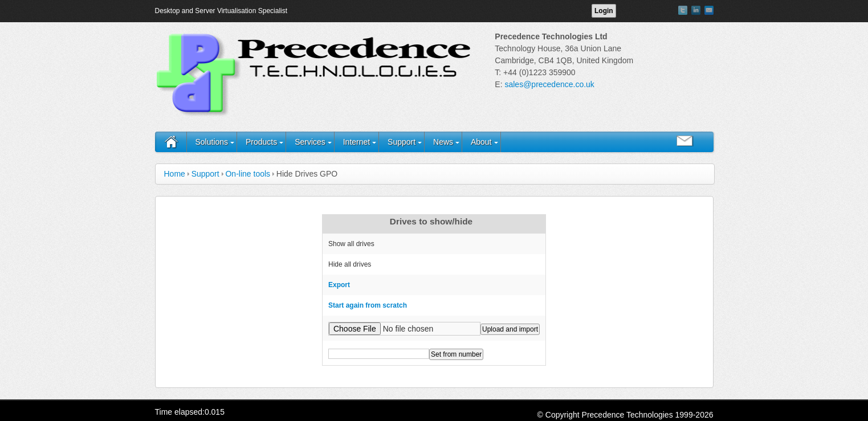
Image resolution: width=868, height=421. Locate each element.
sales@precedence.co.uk (549, 84)
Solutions (212, 142)
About (481, 142)
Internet (356, 142)
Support (402, 142)
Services (310, 142)
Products (261, 142)
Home (175, 174)
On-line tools (248, 174)
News (443, 142)
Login (604, 11)
